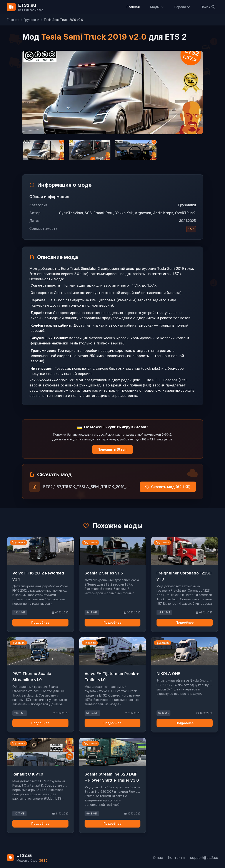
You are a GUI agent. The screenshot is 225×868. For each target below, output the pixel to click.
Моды (157, 7)
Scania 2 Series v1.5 (104, 573)
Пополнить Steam (112, 449)
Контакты (177, 858)
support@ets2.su (204, 858)
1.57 (191, 229)
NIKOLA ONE (168, 674)
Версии (182, 7)
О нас (158, 858)
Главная (133, 7)
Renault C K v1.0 (28, 774)
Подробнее (40, 622)
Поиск (208, 7)
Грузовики (31, 20)
